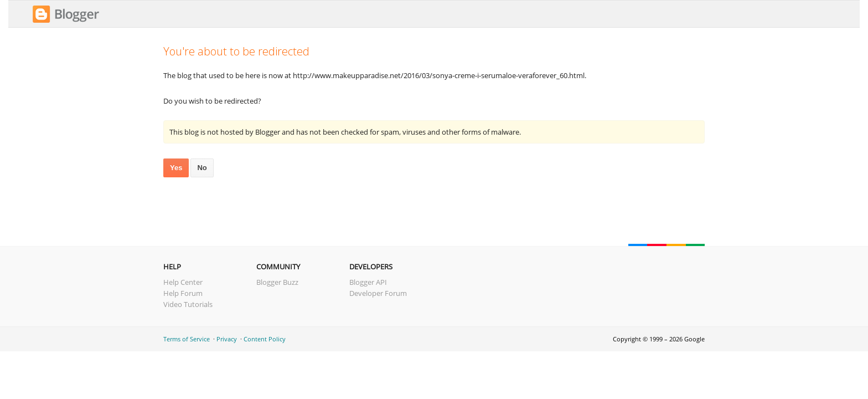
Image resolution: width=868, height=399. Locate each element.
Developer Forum (378, 293)
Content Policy (265, 339)
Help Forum (183, 293)
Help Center (183, 282)
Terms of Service (187, 339)
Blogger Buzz (277, 282)
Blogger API (368, 282)
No (202, 168)
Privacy (227, 339)
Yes (176, 168)
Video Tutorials (188, 304)
